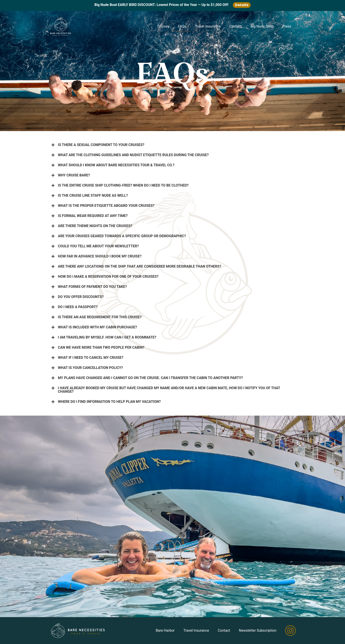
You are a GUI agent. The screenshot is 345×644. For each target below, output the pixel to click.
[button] (172, 145)
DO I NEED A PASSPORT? (78, 307)
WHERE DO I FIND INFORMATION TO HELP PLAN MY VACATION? (109, 402)
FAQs (182, 26)
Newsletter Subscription (258, 630)
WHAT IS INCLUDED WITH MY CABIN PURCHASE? (97, 327)
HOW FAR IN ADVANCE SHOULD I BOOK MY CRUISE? (100, 256)
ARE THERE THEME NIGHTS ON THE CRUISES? (95, 226)
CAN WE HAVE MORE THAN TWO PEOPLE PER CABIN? (101, 347)
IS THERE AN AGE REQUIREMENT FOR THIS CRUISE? (100, 317)
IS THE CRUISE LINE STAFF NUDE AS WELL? (93, 195)
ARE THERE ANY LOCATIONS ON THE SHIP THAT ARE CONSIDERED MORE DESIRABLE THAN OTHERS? (139, 266)
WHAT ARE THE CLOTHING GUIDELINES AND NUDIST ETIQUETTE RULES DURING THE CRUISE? (133, 155)
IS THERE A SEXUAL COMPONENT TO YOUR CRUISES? (101, 145)
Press (287, 26)
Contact (236, 26)
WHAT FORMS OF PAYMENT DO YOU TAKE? (92, 287)
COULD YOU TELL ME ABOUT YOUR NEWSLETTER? (98, 246)
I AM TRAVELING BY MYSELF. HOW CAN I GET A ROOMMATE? (107, 337)
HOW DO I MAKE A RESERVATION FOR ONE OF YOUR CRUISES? (108, 277)
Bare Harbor (165, 630)
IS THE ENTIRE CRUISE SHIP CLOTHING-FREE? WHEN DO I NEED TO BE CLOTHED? (123, 185)
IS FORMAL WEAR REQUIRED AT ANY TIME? (93, 216)
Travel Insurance (208, 26)
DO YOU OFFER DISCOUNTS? (81, 297)
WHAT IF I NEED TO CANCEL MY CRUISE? (91, 358)
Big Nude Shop (262, 26)
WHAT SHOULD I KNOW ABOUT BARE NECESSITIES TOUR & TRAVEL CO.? (116, 165)
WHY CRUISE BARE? (74, 175)
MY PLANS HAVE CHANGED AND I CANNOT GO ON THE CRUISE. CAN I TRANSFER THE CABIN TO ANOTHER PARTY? (150, 378)
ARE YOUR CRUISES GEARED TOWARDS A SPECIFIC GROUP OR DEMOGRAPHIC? (122, 236)
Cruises (163, 26)
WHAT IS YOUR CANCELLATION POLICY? (90, 368)
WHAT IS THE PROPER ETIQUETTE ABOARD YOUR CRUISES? (106, 206)
